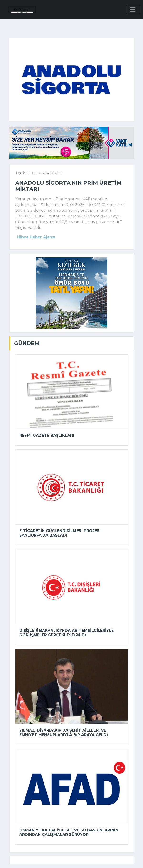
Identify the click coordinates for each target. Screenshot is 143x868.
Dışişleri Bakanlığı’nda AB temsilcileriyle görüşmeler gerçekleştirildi (67, 633)
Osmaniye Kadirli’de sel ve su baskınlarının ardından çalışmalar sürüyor (69, 832)
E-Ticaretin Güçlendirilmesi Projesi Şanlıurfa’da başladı (60, 533)
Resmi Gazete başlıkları (47, 435)
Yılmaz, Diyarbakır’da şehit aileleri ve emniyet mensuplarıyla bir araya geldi (64, 733)
